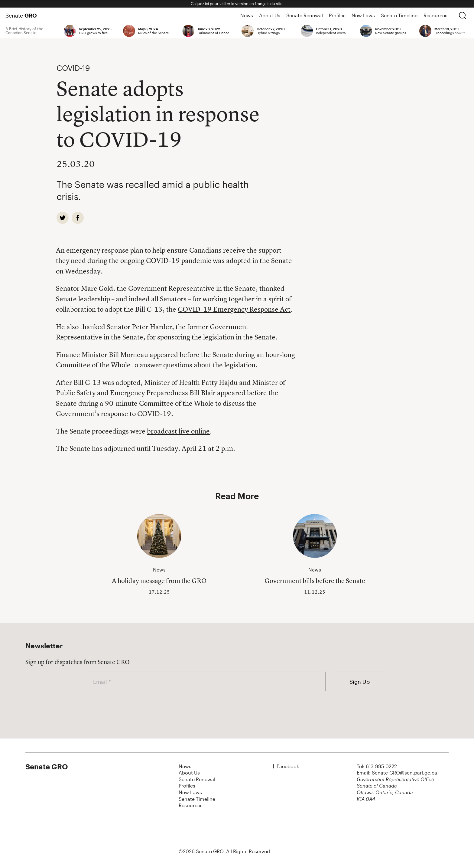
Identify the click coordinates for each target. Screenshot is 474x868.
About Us (270, 15)
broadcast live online (178, 431)
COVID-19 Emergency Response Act (234, 309)
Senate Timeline (399, 15)
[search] (463, 15)
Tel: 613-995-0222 (377, 766)
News (247, 15)
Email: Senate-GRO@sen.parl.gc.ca (397, 773)
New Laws (363, 15)
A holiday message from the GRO (159, 581)
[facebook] (78, 218)
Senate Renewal (305, 15)
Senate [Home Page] (21, 15)
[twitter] (63, 218)
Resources (435, 15)
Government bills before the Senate (315, 581)
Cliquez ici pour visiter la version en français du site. (237, 4)
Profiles (337, 15)
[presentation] (133, 709)
